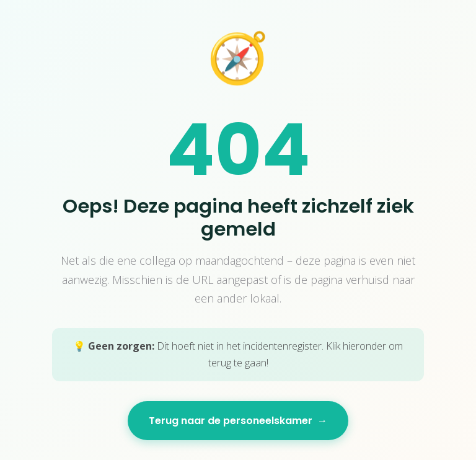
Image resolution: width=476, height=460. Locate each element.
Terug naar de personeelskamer (238, 421)
